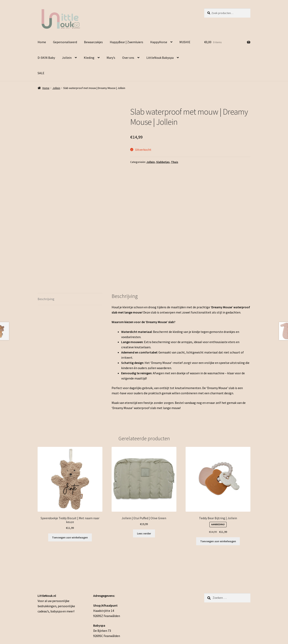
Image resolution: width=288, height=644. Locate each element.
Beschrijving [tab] (46, 253)
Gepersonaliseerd (65, 42)
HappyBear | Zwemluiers (126, 42)
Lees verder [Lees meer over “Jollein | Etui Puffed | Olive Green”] (144, 488)
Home (42, 42)
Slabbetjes (163, 162)
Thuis (175, 162)
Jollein (67, 58)
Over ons (128, 58)
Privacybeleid (47, 621)
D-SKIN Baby (46, 58)
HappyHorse (159, 42)
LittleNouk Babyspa (160, 58)
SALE (41, 73)
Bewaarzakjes (93, 42)
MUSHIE (185, 42)
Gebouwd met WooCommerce (79, 621)
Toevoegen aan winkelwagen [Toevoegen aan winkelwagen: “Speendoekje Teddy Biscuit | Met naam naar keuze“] (70, 492)
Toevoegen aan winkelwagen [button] (218, 496)
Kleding (89, 58)
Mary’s (111, 58)
